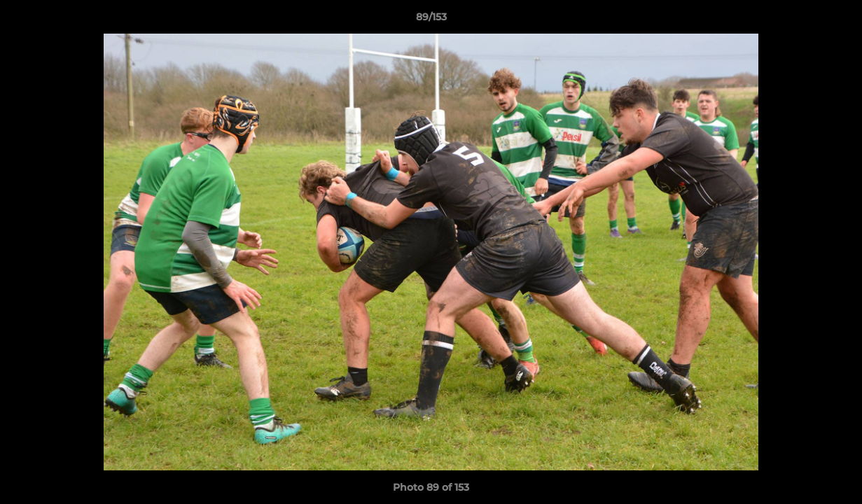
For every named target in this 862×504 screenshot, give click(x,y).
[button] (837, 20)
